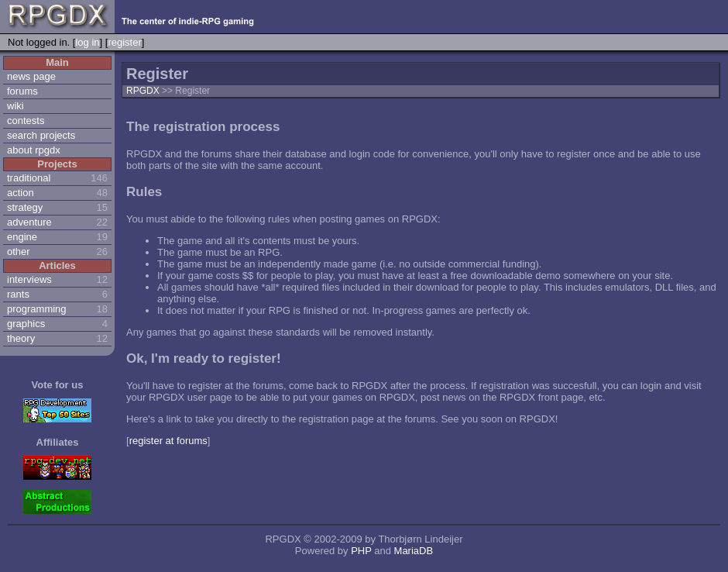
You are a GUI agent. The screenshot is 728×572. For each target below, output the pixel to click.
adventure (29, 222)
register (124, 42)
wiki (15, 106)
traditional (29, 178)
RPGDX (143, 91)
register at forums (168, 441)
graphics (26, 324)
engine (22, 237)
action (21, 193)
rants (18, 294)
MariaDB (414, 551)
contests (26, 121)
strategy (25, 207)
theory (21, 338)
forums (22, 91)
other (19, 252)
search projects (41, 135)
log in (87, 42)
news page (31, 76)
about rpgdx (34, 150)
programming (37, 309)
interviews (29, 279)
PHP (361, 551)
